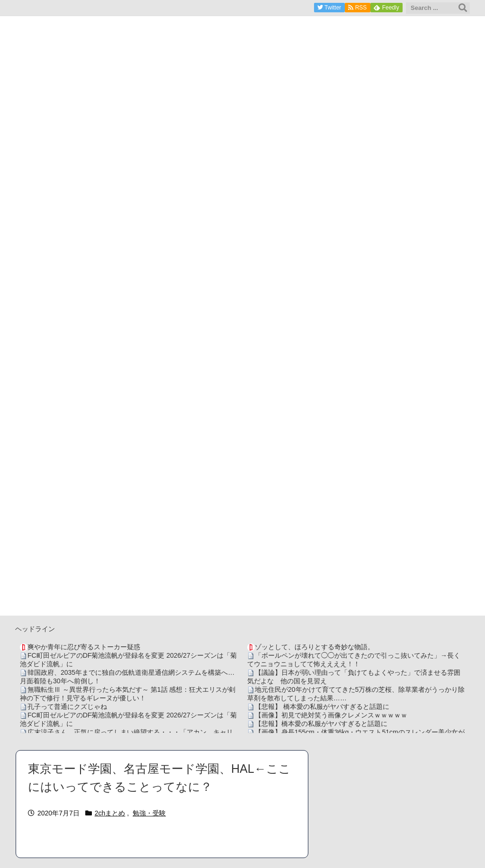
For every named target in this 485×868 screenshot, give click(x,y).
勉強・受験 (149, 813)
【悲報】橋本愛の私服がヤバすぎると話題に (321, 724)
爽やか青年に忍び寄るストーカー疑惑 (84, 647)
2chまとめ (110, 813)
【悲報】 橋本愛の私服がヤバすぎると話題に (322, 707)
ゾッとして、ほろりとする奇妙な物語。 (314, 647)
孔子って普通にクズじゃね (67, 707)
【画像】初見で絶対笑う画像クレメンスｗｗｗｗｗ (331, 715)
